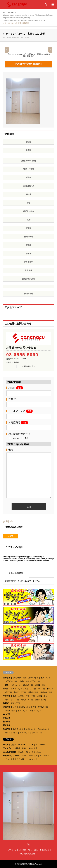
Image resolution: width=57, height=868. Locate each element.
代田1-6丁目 (28, 685)
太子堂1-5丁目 (11, 681)
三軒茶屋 (7, 678)
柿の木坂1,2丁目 (12, 700)
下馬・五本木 (18, 696)
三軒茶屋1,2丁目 (19, 678)
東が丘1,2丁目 (44, 729)
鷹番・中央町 (41, 700)
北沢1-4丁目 (40, 685)
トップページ (11, 850)
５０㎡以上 (36, 752)
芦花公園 (7, 718)
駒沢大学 (7, 729)
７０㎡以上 (10, 759)
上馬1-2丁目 (33, 678)
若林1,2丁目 (24, 681)
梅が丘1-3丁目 (20, 692)
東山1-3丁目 (10, 711)
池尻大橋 (7, 707)
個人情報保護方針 (28, 854)
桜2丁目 (50, 689)
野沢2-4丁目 (25, 733)
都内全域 (7, 722)
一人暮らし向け (9, 745)
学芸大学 (7, 696)
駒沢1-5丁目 (37, 733)
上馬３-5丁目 (18, 729)
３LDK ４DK (20, 756)
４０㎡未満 (40, 745)
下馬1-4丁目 (46, 678)
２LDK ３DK (24, 752)
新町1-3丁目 (16, 703)
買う (30, 850)
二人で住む (8, 748)
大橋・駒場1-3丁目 (40, 707)
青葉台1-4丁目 (36, 711)
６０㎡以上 (44, 756)
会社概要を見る (29, 366)
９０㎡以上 (33, 759)
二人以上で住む (9, 752)
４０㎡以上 (33, 748)
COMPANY (45, 850)
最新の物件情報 (16, 573)
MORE (11, 536)
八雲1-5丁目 (42, 696)
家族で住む (8, 756)
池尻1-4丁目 (23, 711)
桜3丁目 (9, 692)
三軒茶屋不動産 (22, 864)
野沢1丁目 (36, 681)
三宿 (14, 707)
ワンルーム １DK (26, 745)
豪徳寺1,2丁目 (46, 692)
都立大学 (7, 725)
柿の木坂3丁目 (11, 733)
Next (50, 50)
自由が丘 (7, 714)
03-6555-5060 (22, 355)
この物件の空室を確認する (29, 64)
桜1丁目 (42, 689)
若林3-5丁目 (33, 692)
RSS (29, 844)
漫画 (36, 850)
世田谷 (6, 689)
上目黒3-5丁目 (24, 707)
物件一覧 (11, 13)
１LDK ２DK (20, 748)
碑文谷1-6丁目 (27, 700)
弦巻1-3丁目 (31, 729)
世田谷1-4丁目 (17, 689)
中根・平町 (30, 696)
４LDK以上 (33, 756)
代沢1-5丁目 (16, 685)
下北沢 (6, 685)
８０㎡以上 (21, 759)
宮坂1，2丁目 (30, 689)
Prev (7, 50)
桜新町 (6, 703)
